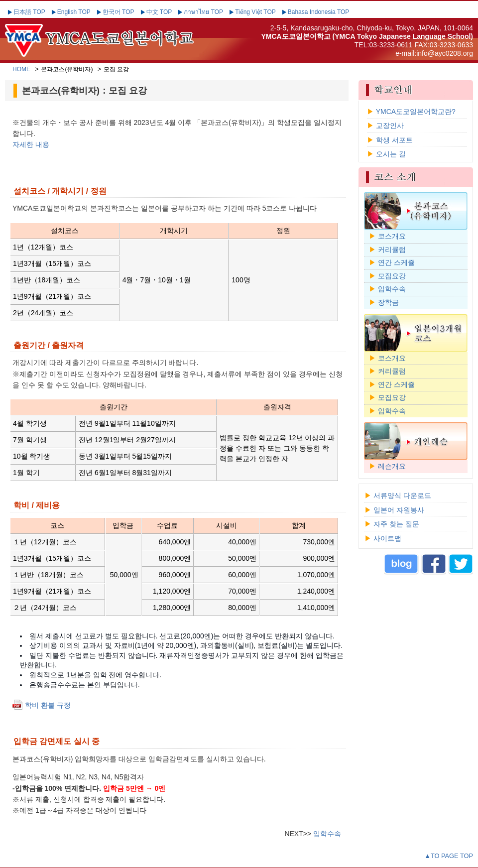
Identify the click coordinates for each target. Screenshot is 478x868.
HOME (21, 69)
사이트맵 (387, 538)
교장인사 (390, 125)
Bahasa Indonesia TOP (319, 12)
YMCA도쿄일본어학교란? (416, 112)
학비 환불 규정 (48, 705)
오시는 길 (391, 154)
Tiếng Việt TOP (255, 12)
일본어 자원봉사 (399, 510)
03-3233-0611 (391, 45)
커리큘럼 (392, 249)
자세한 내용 (31, 144)
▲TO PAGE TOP (449, 856)
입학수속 (327, 834)
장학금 (388, 302)
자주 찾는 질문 (396, 524)
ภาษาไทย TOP (203, 12)
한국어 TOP (119, 12)
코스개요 (392, 236)
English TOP (74, 12)
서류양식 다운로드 (402, 496)
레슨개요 (392, 466)
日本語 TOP (29, 12)
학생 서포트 (394, 140)
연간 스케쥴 (396, 262)
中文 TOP (159, 12)
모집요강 (392, 276)
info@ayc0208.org (445, 53)
